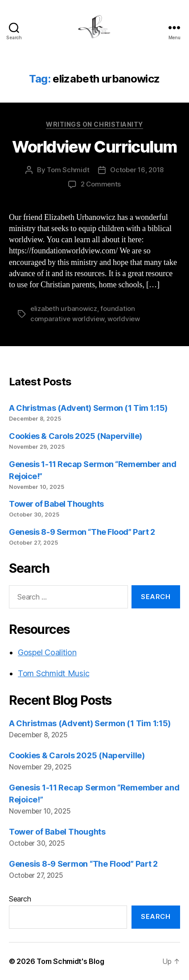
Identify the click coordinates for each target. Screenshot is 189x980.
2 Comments (101, 184)
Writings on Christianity (94, 124)
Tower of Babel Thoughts (56, 504)
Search (20, 899)
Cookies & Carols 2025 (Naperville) (76, 436)
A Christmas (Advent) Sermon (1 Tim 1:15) (88, 408)
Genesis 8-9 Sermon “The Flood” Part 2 (82, 532)
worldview (124, 319)
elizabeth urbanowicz (64, 308)
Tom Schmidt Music (53, 673)
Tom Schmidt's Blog (70, 961)
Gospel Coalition (47, 652)
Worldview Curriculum (94, 147)
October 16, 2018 (137, 170)
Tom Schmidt (68, 170)
